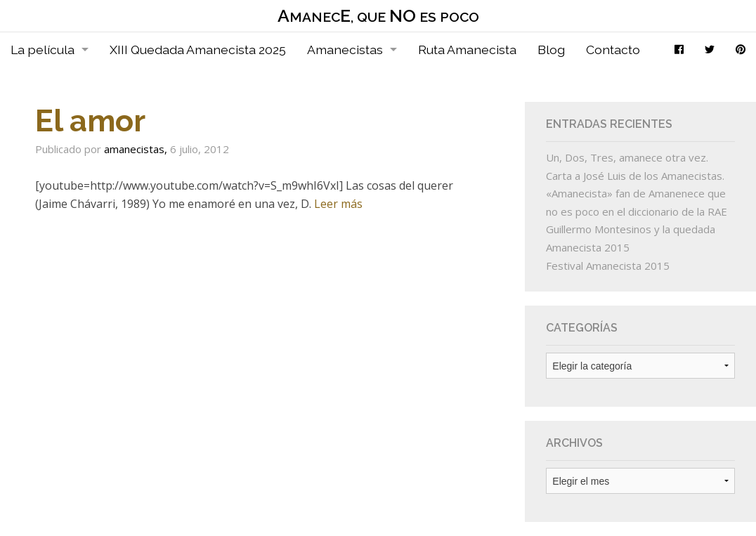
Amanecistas (345, 50)
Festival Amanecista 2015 (608, 266)
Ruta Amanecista (467, 50)
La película (43, 50)
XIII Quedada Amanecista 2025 (198, 50)
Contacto (613, 50)
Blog (551, 50)
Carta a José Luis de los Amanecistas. (635, 176)
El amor (90, 120)
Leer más (338, 204)
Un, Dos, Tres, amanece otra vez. (627, 157)
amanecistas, (137, 149)
